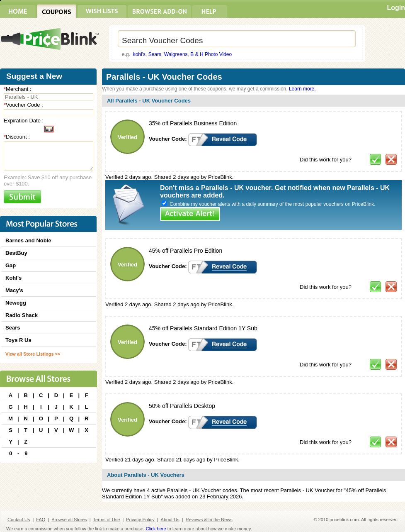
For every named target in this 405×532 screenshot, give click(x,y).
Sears (155, 54)
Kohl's (13, 278)
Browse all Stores (69, 520)
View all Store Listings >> (33, 354)
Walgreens (176, 54)
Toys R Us (18, 340)
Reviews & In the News (209, 520)
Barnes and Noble (28, 240)
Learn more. (302, 89)
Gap (11, 265)
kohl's (139, 54)
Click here (156, 529)
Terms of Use (107, 520)
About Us (170, 520)
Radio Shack (22, 315)
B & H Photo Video (211, 54)
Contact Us (19, 520)
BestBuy (16, 253)
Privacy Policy (140, 520)
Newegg (16, 303)
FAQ (41, 520)
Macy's (14, 290)
